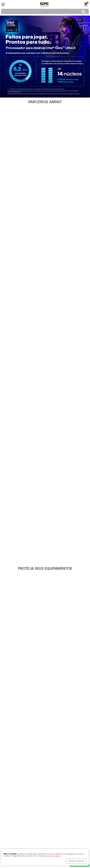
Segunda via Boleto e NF (12, 790)
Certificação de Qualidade (13, 814)
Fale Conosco (7, 786)
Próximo (86, 611)
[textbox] (45, 11)
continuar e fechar (76, 861)
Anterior (4, 611)
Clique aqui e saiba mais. (11, 745)
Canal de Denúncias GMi (11, 823)
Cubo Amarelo (43, 866)
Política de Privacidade (11, 802)
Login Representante (10, 827)
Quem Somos (7, 806)
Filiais (4, 810)
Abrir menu (3, 4)
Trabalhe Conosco (10, 819)
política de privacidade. (37, 641)
